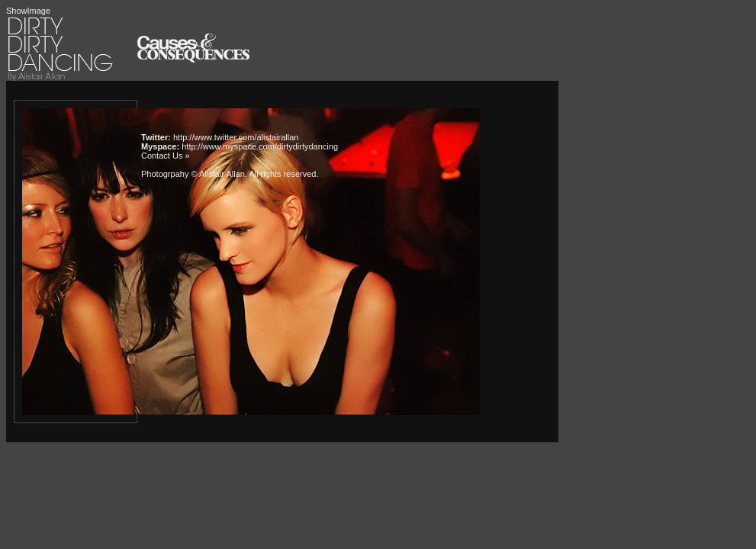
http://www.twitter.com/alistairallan (236, 137)
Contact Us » (166, 156)
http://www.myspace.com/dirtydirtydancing (260, 146)
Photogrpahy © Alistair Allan (193, 174)
